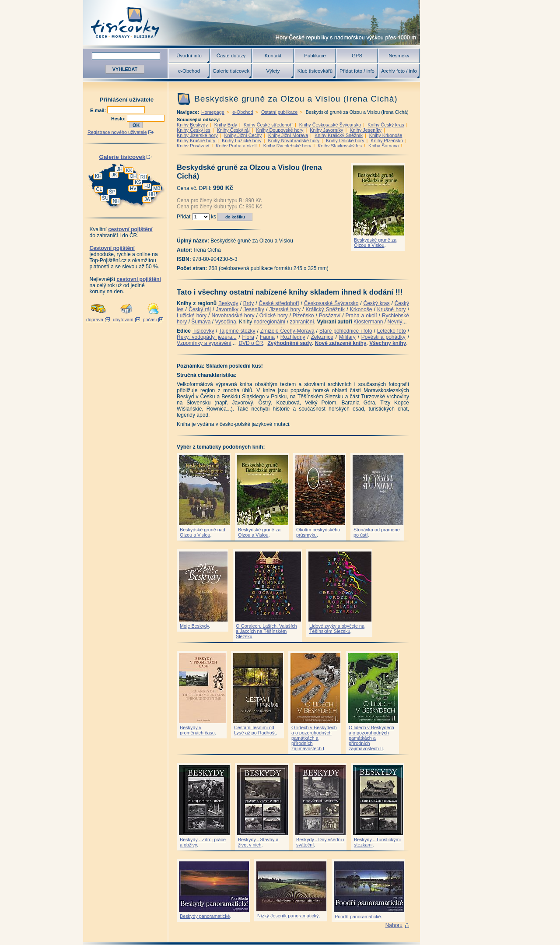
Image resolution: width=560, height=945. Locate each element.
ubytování (123, 320)
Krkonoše (361, 309)
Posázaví (330, 316)
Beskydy (228, 303)
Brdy (249, 303)
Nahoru (394, 925)
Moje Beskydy (194, 626)
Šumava (201, 322)
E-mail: (99, 110)
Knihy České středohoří (268, 125)
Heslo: (119, 119)
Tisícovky (203, 331)
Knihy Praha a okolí (236, 146)
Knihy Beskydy (192, 125)
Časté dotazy (231, 56)
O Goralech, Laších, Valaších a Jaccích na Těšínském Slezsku (266, 631)
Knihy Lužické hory (242, 141)
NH (116, 201)
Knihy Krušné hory (196, 141)
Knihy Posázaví (193, 146)
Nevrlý (395, 322)
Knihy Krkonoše (386, 135)
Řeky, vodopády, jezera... (207, 337)
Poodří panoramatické (358, 917)
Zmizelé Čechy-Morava (287, 331)
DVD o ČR (251, 343)
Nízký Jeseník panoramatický (288, 916)
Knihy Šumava (384, 146)
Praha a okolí (361, 316)
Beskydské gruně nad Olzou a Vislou (203, 532)
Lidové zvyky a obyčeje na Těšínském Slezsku (337, 629)
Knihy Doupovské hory (280, 130)
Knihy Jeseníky (366, 130)
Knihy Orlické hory (345, 141)
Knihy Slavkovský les (340, 146)
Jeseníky (254, 309)
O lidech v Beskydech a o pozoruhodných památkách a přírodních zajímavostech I (314, 738)
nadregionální (270, 322)
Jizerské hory (285, 309)
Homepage (213, 112)
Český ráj (200, 309)
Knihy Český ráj (233, 130)
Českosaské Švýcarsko (331, 303)
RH (144, 177)
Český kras (377, 303)
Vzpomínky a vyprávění (204, 343)
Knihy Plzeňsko (387, 141)
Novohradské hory (233, 316)
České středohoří (279, 303)
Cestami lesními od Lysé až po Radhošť (255, 730)
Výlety (273, 71)
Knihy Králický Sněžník (339, 135)
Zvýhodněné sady (289, 343)
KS (138, 182)
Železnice (322, 337)
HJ (147, 186)
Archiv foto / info (399, 71)
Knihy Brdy (226, 125)
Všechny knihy (388, 343)
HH (152, 194)
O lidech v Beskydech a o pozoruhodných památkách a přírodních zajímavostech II (371, 738)
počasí (150, 320)
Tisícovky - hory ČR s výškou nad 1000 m (252, 23)
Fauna (267, 337)
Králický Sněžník (325, 309)
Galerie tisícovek (231, 71)
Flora (248, 337)
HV (133, 188)
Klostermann (368, 322)
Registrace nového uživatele (117, 132)
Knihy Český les (194, 130)
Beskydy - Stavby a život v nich (258, 842)
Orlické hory (274, 316)
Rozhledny (293, 337)
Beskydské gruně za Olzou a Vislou (375, 242)
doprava (95, 320)
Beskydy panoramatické (205, 916)
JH (120, 169)
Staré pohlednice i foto (346, 331)
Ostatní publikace (279, 112)
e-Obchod (189, 71)
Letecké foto (392, 331)
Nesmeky (399, 56)
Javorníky (227, 309)
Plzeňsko (303, 316)
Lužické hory (192, 316)
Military (347, 337)
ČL (99, 189)
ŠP (112, 192)
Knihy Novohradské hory (294, 141)
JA (147, 199)
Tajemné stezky (237, 331)
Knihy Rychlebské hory (287, 146)
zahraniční (302, 322)
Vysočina (225, 322)
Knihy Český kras (386, 125)
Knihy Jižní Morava (288, 135)
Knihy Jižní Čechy (243, 135)
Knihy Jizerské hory (197, 135)
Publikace (315, 56)
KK (129, 170)
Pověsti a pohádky (383, 337)
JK (114, 175)
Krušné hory (392, 309)
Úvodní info (189, 56)
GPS (357, 56)
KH (98, 176)
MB (157, 188)
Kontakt (273, 56)
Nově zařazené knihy (340, 343)
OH (133, 176)
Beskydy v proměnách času (197, 730)
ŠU (105, 198)
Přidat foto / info (357, 71)
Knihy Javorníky (326, 130)
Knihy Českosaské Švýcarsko (330, 125)
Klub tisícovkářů (315, 71)
